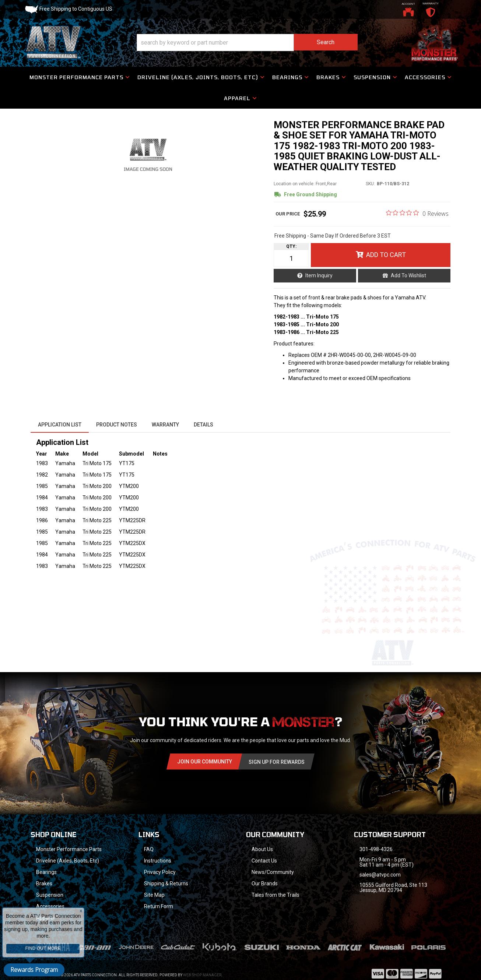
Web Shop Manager (202, 975)
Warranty (165, 425)
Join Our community (205, 762)
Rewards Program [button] (34, 970)
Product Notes (117, 425)
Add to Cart (386, 255)
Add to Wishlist (408, 275)
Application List (60, 425)
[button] (247, 43)
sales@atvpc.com (380, 875)
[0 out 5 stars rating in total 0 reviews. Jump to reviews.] (417, 213)
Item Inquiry (319, 275)
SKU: (370, 184)
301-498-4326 (376, 849)
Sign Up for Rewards (277, 762)
